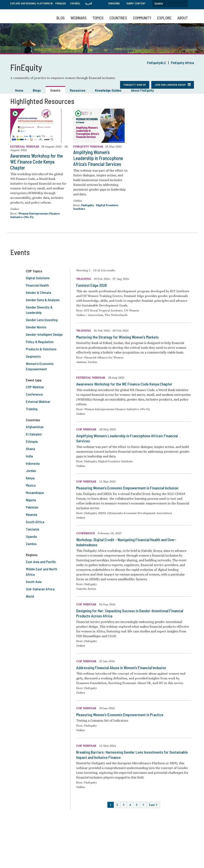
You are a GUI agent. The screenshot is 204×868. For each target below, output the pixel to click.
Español (75, 3)
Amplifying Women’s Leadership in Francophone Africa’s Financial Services (98, 158)
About (183, 18)
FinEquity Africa (182, 63)
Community (142, 18)
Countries (118, 18)
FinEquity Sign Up (135, 85)
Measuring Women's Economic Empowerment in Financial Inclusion (127, 488)
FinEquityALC (157, 63)
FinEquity (87, 205)
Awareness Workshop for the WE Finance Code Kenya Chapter (37, 162)
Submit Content (136, 3)
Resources (78, 90)
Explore (164, 18)
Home (19, 90)
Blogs (37, 90)
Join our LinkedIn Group (170, 85)
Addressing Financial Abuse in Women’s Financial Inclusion (121, 668)
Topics (98, 18)
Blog (61, 18)
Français (61, 3)
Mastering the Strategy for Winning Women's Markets (118, 337)
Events (55, 90)
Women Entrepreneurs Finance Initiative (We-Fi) (35, 215)
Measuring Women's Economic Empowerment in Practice (120, 715)
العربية (88, 3)
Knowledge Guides (108, 90)
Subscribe (114, 3)
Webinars (78, 18)
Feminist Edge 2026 (92, 285)
